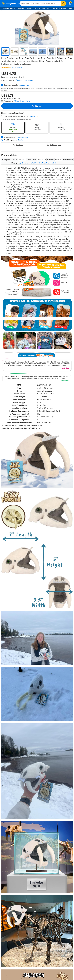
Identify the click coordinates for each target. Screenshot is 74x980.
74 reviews (19, 68)
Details (20, 140)
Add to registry (54, 145)
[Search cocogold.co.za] (40, 3)
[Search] (63, 3)
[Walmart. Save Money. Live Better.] (10, 3)
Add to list (18, 145)
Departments (9, 8)
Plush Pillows (55, 163)
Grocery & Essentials (43, 8)
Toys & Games (23, 163)
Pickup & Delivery (60, 8)
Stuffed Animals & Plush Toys (39, 163)
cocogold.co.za (24, 85)
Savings (30, 8)
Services (21, 8)
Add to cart (37, 106)
